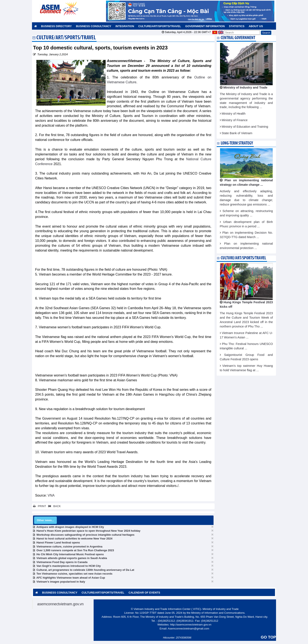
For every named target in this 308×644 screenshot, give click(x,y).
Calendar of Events (144, 593)
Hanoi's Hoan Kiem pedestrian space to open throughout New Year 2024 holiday (88, 531)
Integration (125, 26)
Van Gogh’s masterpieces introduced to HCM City (69, 566)
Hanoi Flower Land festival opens (58, 543)
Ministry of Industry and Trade (245, 87)
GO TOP (268, 637)
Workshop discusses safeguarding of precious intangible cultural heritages (85, 535)
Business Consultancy (94, 26)
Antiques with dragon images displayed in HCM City (70, 527)
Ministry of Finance (235, 120)
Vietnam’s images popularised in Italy (61, 582)
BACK (54, 506)
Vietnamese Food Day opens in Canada (62, 562)
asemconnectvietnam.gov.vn (60, 604)
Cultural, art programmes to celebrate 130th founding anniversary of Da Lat (85, 570)
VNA (51, 495)
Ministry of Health (234, 114)
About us (256, 26)
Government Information (205, 26)
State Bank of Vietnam (237, 133)
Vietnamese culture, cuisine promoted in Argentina (69, 547)
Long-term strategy (237, 143)
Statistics (237, 26)
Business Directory (56, 26)
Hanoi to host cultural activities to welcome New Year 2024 (74, 539)
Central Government (238, 38)
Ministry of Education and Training (245, 127)
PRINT (40, 506)
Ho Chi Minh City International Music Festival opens (70, 554)
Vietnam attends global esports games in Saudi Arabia (72, 558)
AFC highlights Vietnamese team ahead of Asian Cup (71, 578)
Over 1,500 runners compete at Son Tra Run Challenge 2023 (75, 550)
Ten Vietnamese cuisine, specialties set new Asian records (74, 574)
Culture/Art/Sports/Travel (160, 26)
